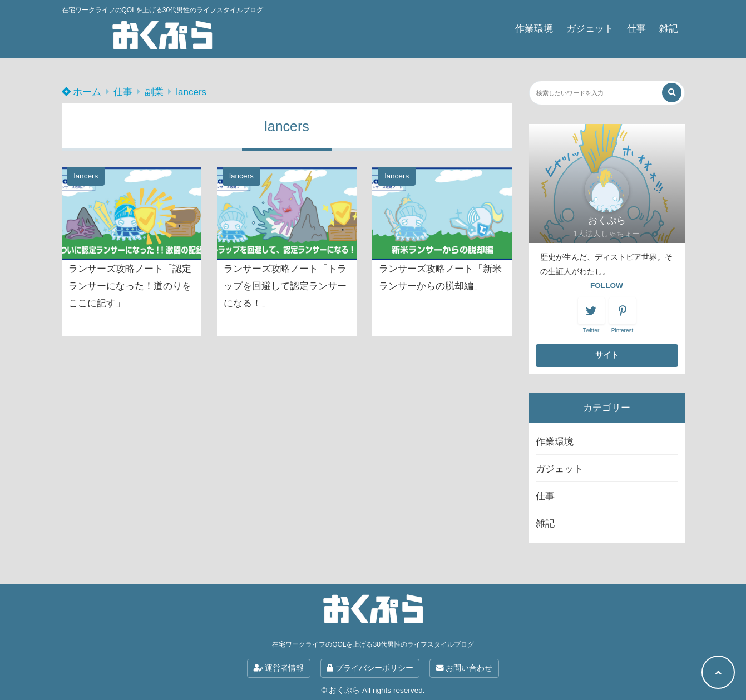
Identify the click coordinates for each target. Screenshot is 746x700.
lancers (191, 92)
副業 (154, 92)
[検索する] (672, 93)
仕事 (636, 29)
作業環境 (534, 29)
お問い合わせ (465, 668)
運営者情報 (279, 668)
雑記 (669, 29)
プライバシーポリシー (370, 668)
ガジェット (590, 29)
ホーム (82, 92)
